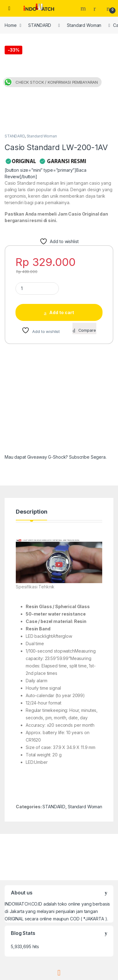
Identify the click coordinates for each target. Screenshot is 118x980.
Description (31, 427)
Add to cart (62, 227)
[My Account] (97, 8)
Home (11, 25)
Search (84, 8)
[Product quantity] (37, 204)
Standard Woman (84, 25)
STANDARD (40, 25)
